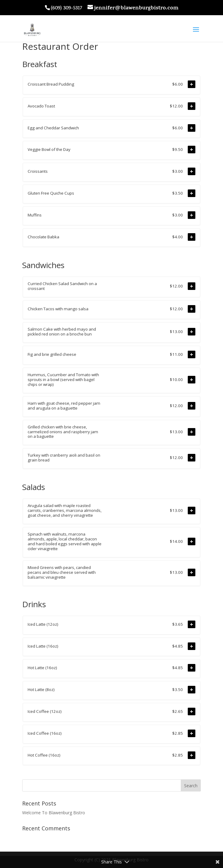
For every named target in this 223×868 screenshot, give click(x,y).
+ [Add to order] (192, 84)
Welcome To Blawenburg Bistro (54, 813)
